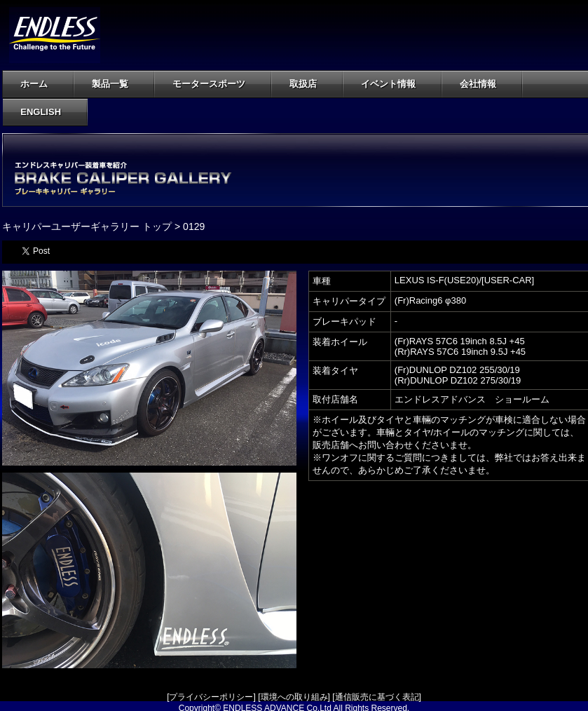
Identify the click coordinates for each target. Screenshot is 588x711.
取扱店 (311, 84)
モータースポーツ (217, 84)
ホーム (34, 84)
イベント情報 (388, 84)
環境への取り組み (294, 697)
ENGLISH (41, 112)
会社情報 (486, 84)
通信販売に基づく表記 (377, 697)
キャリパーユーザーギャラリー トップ (87, 226)
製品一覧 (118, 84)
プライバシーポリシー (211, 697)
